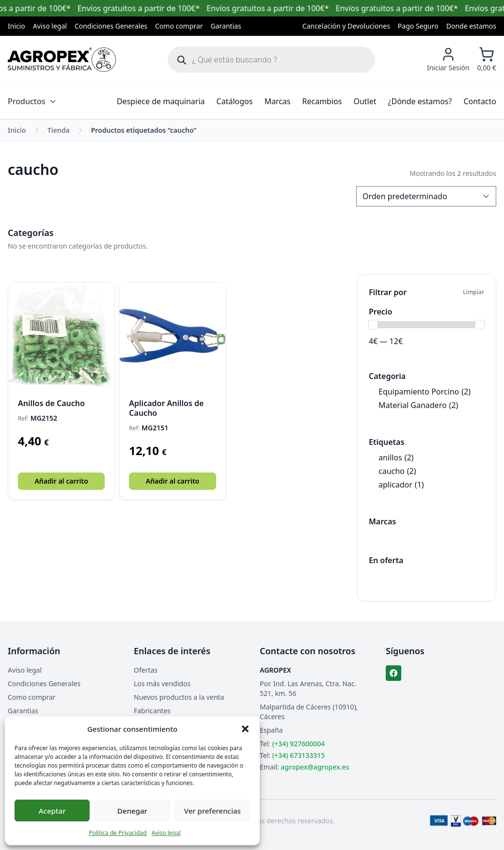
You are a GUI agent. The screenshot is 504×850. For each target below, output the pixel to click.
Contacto (480, 101)
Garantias (226, 26)
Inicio (16, 26)
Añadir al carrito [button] (61, 481)
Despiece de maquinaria (161, 101)
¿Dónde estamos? (420, 101)
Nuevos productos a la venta (179, 697)
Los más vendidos (162, 684)
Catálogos (235, 101)
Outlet (365, 101)
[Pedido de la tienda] (426, 196)
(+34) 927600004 (299, 744)
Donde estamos (471, 26)
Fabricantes (152, 711)
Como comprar (179, 26)
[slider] (373, 325)
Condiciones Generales (111, 26)
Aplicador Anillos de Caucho (166, 408)
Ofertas (146, 670)
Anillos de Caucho (51, 403)
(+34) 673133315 (299, 755)
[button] (245, 729)
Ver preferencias (213, 811)
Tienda (59, 130)
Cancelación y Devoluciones (346, 26)
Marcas (277, 101)
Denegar (132, 811)
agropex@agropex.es (315, 767)
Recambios (322, 101)
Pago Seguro (418, 26)
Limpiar (473, 292)
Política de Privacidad (118, 833)
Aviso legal (166, 833)
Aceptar (52, 811)
